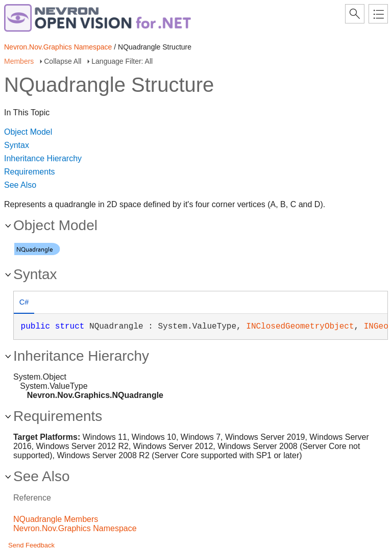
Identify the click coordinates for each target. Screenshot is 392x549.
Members (19, 61)
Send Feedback (31, 545)
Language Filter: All (122, 61)
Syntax (17, 145)
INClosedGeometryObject (300, 327)
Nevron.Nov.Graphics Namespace (58, 47)
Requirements (30, 172)
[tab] (24, 303)
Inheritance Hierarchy (43, 158)
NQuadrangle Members (56, 519)
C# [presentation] (24, 302)
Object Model (28, 132)
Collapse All (63, 61)
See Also (20, 185)
